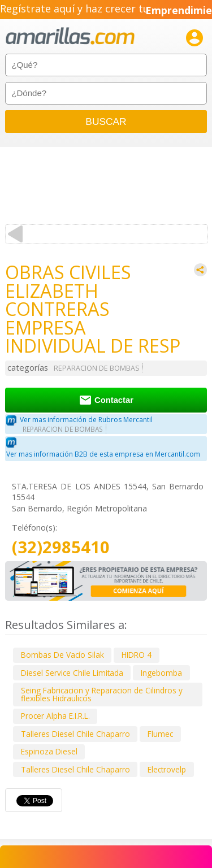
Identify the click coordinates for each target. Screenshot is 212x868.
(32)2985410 (61, 547)
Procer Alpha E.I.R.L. (55, 716)
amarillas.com (70, 36)
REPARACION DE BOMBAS (97, 368)
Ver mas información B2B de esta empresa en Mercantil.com (103, 454)
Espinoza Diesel (49, 751)
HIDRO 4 (137, 655)
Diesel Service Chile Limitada (72, 673)
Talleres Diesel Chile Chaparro (75, 734)
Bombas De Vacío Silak (62, 655)
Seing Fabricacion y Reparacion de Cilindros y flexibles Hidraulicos (102, 694)
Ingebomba (161, 673)
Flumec (160, 734)
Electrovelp (167, 769)
